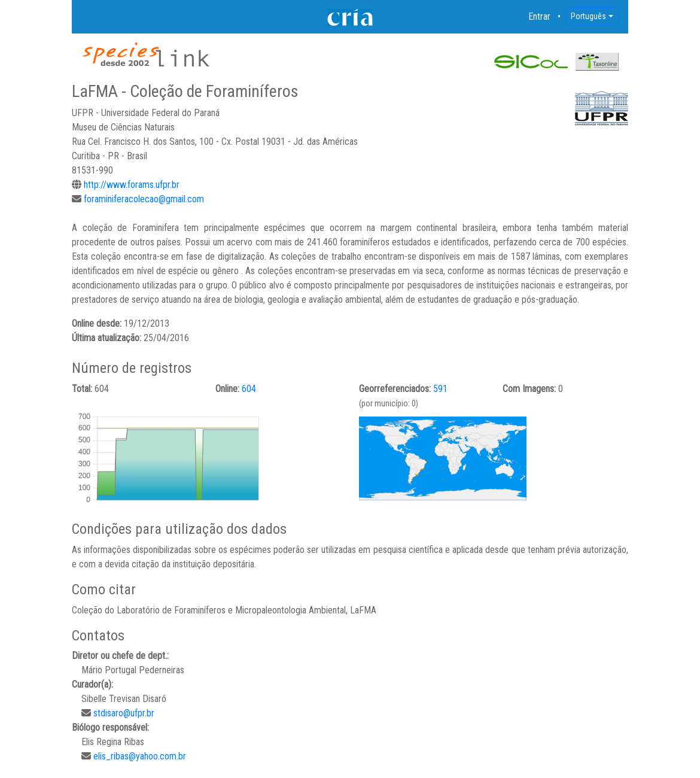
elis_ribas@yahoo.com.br (140, 756)
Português (588, 16)
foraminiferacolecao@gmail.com (144, 199)
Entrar (540, 16)
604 (249, 389)
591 (440, 389)
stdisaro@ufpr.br (124, 713)
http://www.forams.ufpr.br (132, 185)
